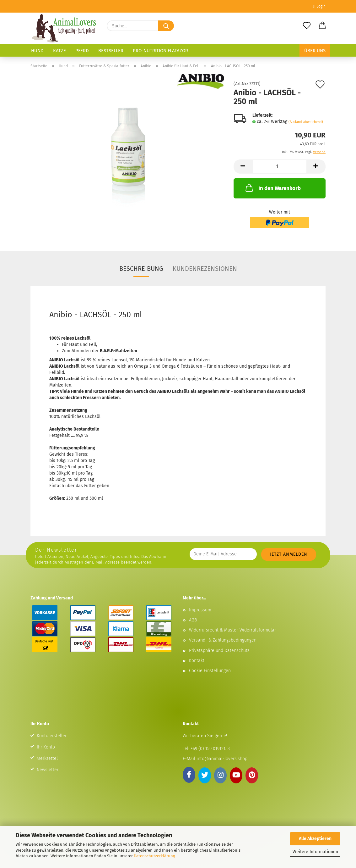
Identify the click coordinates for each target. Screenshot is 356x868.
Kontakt (197, 661)
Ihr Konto (46, 747)
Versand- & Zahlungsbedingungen (223, 640)
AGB (193, 620)
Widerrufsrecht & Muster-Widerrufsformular (232, 630)
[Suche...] (166, 26)
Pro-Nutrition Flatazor (160, 51)
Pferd (82, 51)
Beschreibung (141, 269)
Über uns (315, 51)
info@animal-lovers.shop (222, 759)
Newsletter (48, 770)
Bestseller (111, 51)
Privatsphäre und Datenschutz (219, 651)
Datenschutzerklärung (154, 856)
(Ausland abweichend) (306, 122)
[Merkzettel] (307, 26)
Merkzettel (47, 758)
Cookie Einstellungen (210, 671)
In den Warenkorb (272, 188)
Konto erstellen (52, 736)
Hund (37, 51)
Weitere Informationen (315, 852)
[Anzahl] (280, 167)
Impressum (200, 610)
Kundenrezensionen (205, 269)
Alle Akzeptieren (315, 839)
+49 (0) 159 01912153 (210, 749)
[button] (322, 26)
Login (319, 6)
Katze (59, 51)
